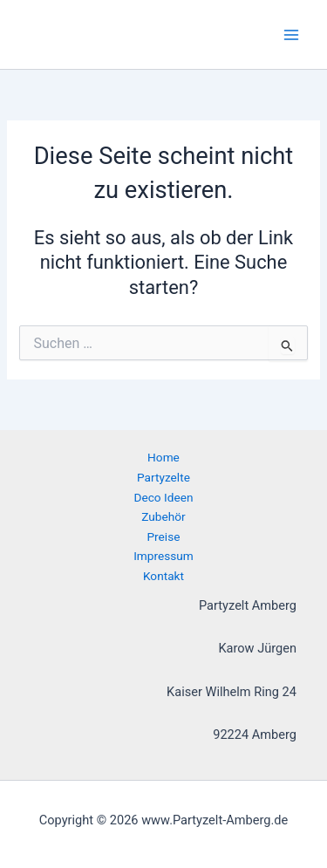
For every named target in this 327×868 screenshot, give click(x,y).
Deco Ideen (164, 497)
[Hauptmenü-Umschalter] (291, 35)
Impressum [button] (163, 556)
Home (163, 457)
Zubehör (163, 516)
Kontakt (163, 576)
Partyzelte (163, 477)
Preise (164, 537)
